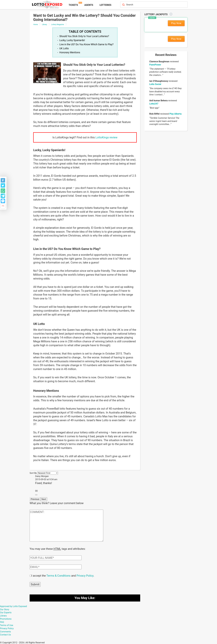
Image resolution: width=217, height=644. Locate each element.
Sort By (33, 473)
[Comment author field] (56, 558)
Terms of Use (7, 625)
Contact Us (5, 634)
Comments (5, 631)
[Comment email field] (56, 567)
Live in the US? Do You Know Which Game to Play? (86, 44)
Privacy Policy (85, 575)
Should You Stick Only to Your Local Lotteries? (84, 36)
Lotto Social (155, 84)
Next (44, 499)
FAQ (2, 622)
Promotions (6, 619)
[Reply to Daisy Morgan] (36, 495)
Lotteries (105, 5)
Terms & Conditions (58, 575)
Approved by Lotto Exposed (13, 606)
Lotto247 (154, 104)
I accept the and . (63, 575)
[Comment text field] (66, 526)
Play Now (176, 23)
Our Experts (6, 612)
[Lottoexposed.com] (48, 4)
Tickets (73, 5)
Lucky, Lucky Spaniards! (72, 40)
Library (3, 615)
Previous (35, 499)
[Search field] (151, 5)
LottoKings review (106, 137)
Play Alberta (175, 114)
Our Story (5, 609)
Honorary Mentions (70, 52)
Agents (89, 5)
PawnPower (155, 65)
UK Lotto (64, 48)
